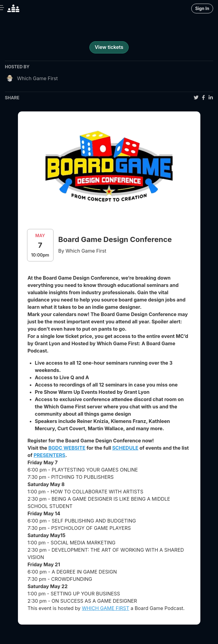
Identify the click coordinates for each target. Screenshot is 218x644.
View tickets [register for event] (109, 47)
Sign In (202, 8)
